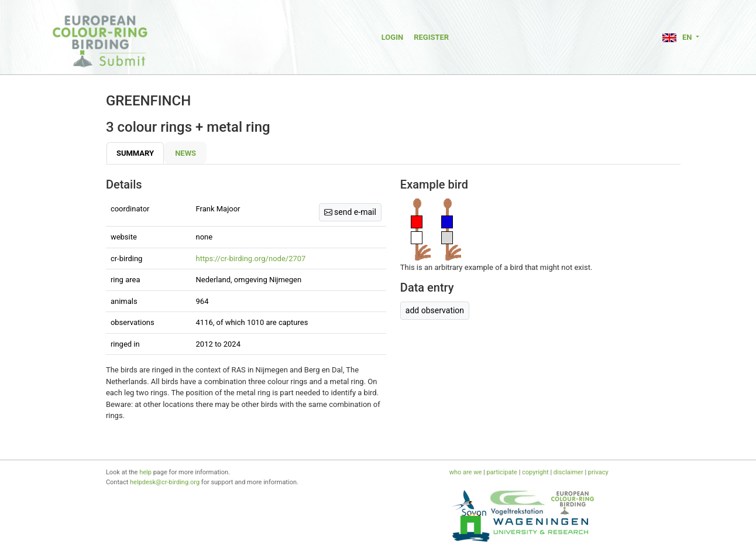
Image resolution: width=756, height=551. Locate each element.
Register (431, 37)
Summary (135, 153)
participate (501, 472)
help (145, 472)
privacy (598, 472)
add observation (435, 310)
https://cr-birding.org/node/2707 (251, 259)
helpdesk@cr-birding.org (165, 482)
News (185, 153)
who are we (466, 472)
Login (392, 37)
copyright (535, 472)
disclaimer (568, 472)
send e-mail (350, 212)
